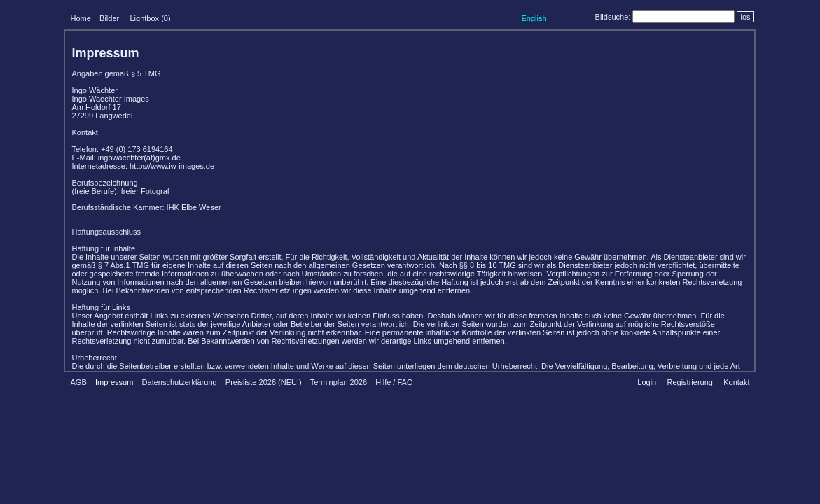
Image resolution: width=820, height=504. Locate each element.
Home (81, 18)
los (745, 17)
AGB (79, 382)
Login (647, 382)
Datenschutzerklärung (180, 382)
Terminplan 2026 (339, 382)
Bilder (109, 18)
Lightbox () (150, 18)
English (534, 18)
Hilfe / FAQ (394, 382)
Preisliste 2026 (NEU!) (264, 382)
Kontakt (736, 382)
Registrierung (689, 382)
